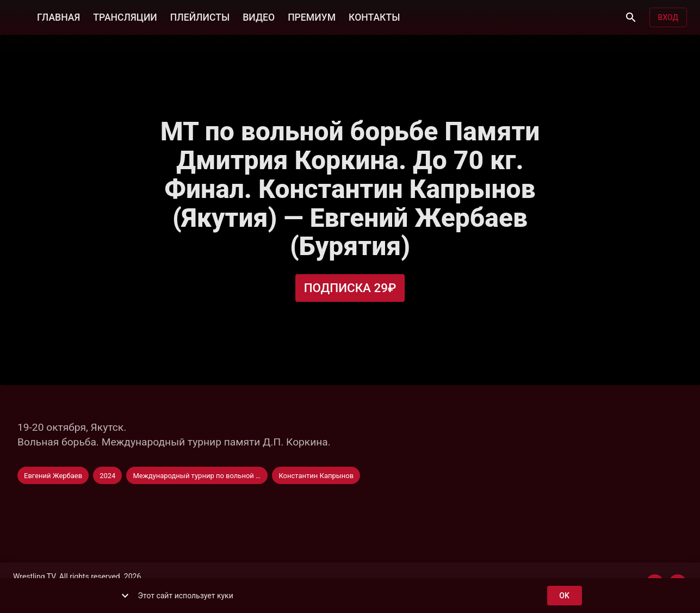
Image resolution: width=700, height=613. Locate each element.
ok (565, 596)
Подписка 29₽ (350, 288)
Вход (668, 18)
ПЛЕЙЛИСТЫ (200, 16)
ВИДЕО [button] (259, 16)
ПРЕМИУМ (312, 16)
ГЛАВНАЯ (58, 16)
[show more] (125, 596)
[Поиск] (631, 17)
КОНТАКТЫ (374, 16)
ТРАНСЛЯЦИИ (125, 16)
